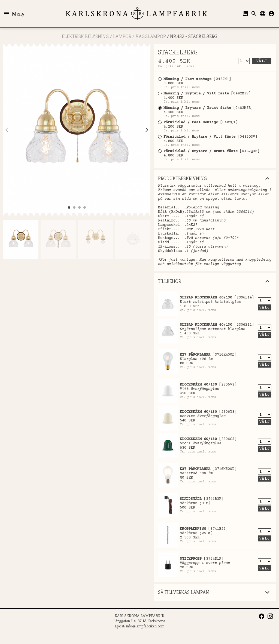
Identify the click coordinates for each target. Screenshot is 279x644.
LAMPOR (122, 36)
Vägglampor (151, 36)
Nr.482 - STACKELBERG (194, 36)
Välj (262, 61)
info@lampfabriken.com (145, 626)
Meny (14, 14)
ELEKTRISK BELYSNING (85, 36)
